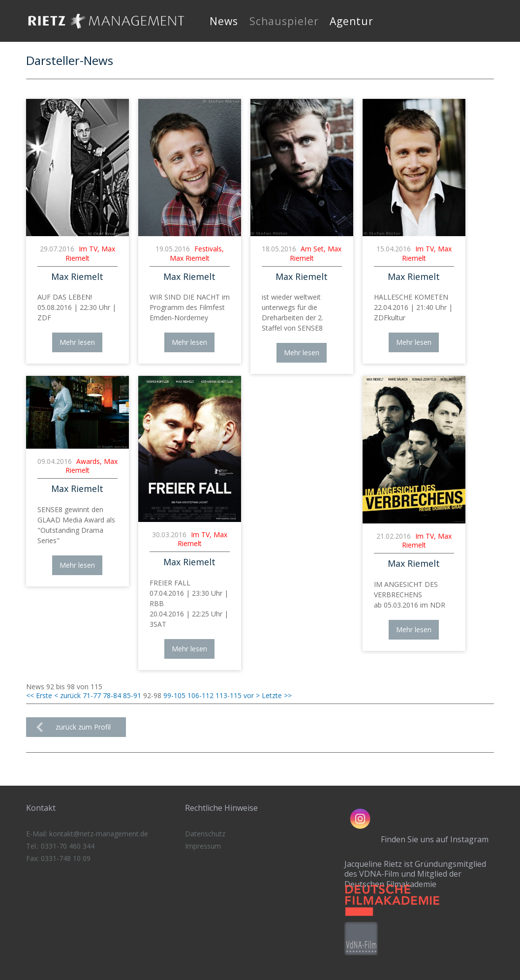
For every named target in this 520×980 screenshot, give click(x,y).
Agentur (352, 21)
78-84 (112, 695)
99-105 (174, 695)
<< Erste (39, 695)
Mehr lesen (77, 342)
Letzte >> (277, 695)
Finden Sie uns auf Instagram (435, 839)
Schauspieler (284, 21)
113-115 (229, 695)
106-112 (200, 695)
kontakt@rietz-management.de (99, 834)
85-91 (132, 695)
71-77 (92, 695)
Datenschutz (205, 834)
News (224, 21)
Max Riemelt (77, 276)
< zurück (67, 695)
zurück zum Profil (83, 727)
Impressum (203, 846)
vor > (252, 695)
